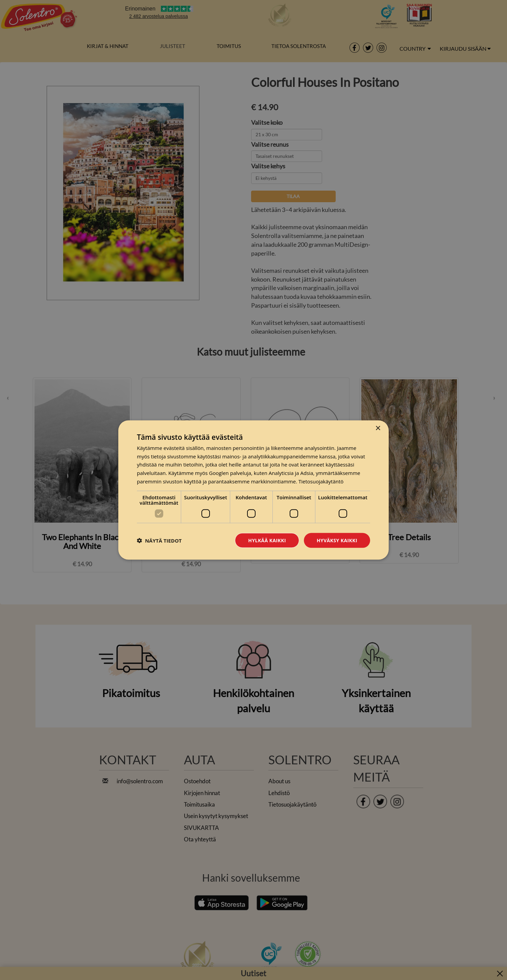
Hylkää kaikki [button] (267, 540)
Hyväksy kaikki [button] (337, 540)
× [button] (378, 428)
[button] (159, 541)
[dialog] (254, 490)
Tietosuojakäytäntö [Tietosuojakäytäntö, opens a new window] (321, 481)
